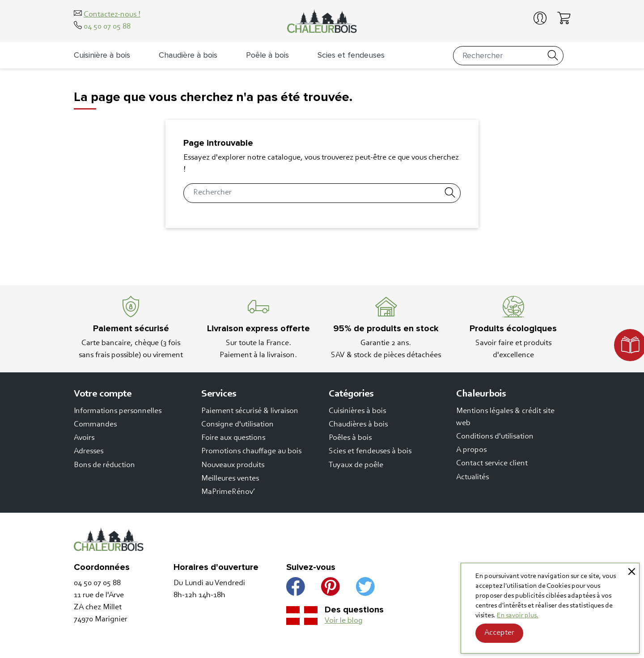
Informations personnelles (118, 411)
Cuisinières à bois (357, 411)
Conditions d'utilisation (495, 437)
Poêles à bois (350, 438)
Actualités (472, 477)
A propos (471, 450)
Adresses (89, 451)
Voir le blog (344, 621)
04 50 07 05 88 (107, 27)
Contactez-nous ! (112, 15)
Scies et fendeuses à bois (370, 451)
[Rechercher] (508, 56)
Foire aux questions (233, 438)
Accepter (499, 633)
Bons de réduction (104, 465)
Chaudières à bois (358, 425)
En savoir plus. (518, 616)
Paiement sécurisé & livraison (250, 411)
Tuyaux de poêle (356, 465)
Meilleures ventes (230, 479)
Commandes (95, 425)
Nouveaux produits (233, 465)
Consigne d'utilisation (237, 425)
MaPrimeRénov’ (228, 492)
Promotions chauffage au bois (251, 451)
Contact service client (492, 464)
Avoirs (84, 438)
